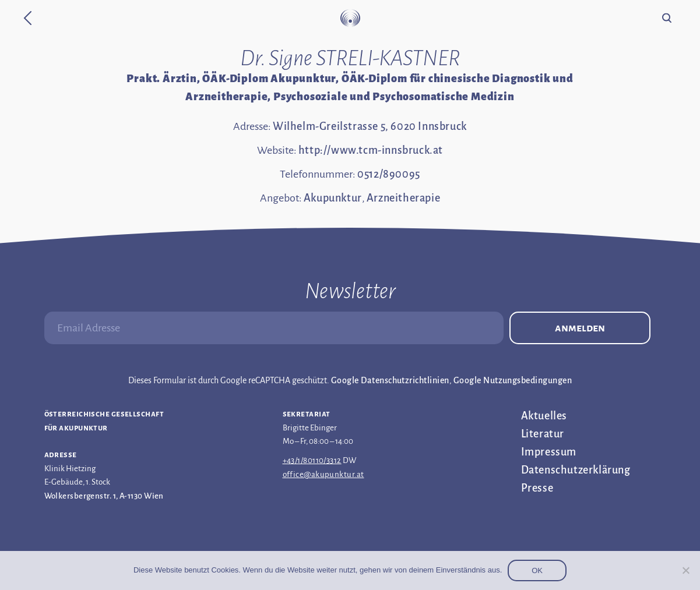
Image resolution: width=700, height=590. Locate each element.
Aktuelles (544, 416)
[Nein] (685, 570)
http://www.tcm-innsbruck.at (371, 150)
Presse (537, 488)
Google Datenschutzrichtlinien (390, 380)
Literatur (543, 434)
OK (537, 570)
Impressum (549, 452)
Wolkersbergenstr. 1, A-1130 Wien (104, 496)
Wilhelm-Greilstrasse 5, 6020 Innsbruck (370, 126)
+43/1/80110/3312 (312, 460)
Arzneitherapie (403, 198)
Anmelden (580, 328)
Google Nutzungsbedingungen (513, 380)
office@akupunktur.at (323, 474)
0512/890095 (389, 174)
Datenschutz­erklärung (576, 470)
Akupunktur (333, 198)
